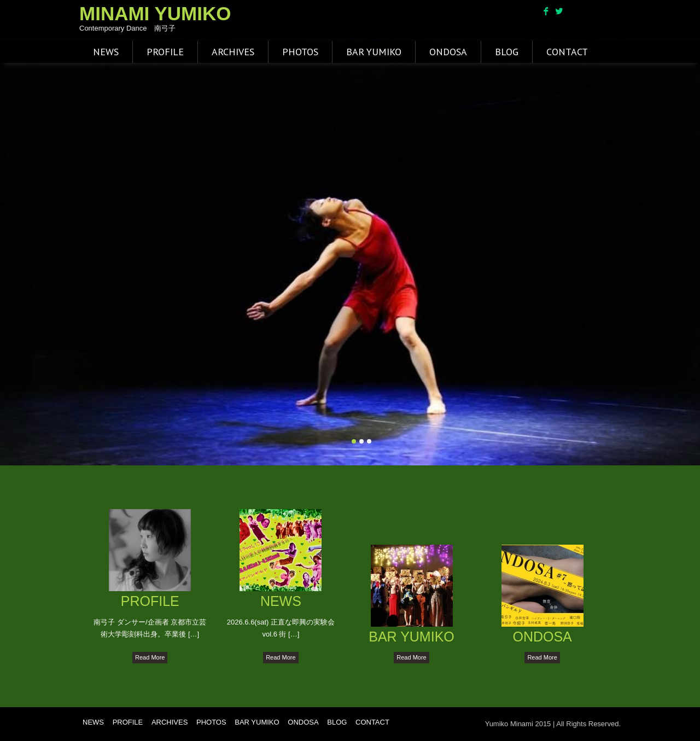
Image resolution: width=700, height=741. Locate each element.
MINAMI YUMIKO (155, 13)
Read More (150, 657)
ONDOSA (448, 52)
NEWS (106, 52)
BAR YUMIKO (374, 52)
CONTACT (567, 52)
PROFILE (165, 52)
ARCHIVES (233, 52)
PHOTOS (300, 52)
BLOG (507, 52)
